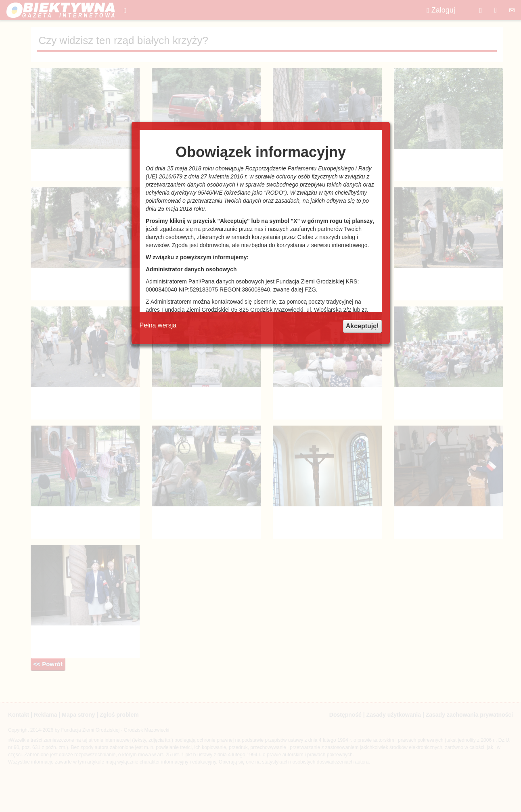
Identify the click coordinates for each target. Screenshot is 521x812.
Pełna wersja (158, 325)
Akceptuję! (362, 326)
